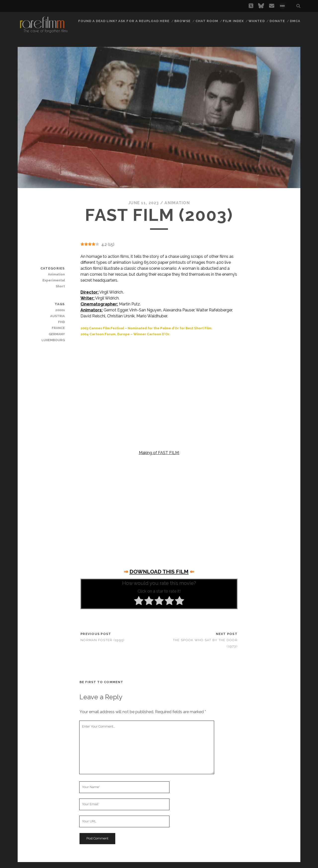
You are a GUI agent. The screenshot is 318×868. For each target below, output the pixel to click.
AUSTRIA (58, 316)
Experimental (54, 280)
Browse (182, 21)
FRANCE (58, 328)
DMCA (295, 21)
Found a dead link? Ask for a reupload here (124, 21)
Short (60, 286)
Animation (177, 203)
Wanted (257, 21)
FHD (61, 322)
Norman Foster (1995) (103, 640)
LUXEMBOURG (53, 340)
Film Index (233, 21)
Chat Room (207, 21)
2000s (60, 310)
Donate (277, 21)
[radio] (139, 601)
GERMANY (57, 334)
